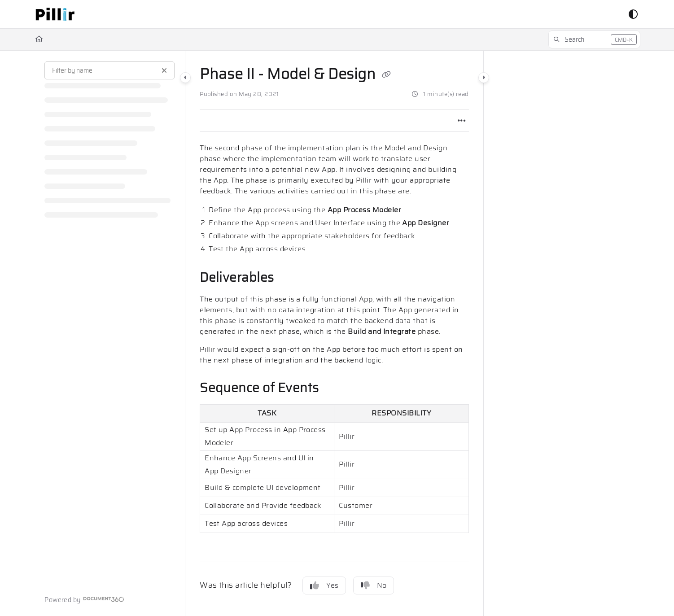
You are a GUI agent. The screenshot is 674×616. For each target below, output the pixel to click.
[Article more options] (462, 121)
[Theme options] (633, 14)
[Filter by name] (109, 70)
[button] (55, 14)
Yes (324, 585)
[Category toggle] (185, 78)
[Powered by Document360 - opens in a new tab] (84, 599)
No (374, 585)
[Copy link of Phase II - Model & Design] (386, 75)
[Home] (39, 39)
